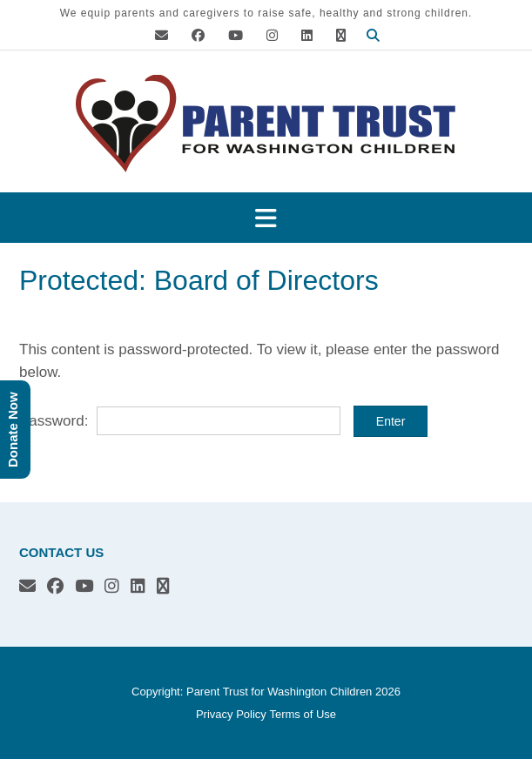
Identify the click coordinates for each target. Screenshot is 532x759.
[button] (266, 218)
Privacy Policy (231, 714)
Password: (180, 421)
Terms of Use (303, 714)
